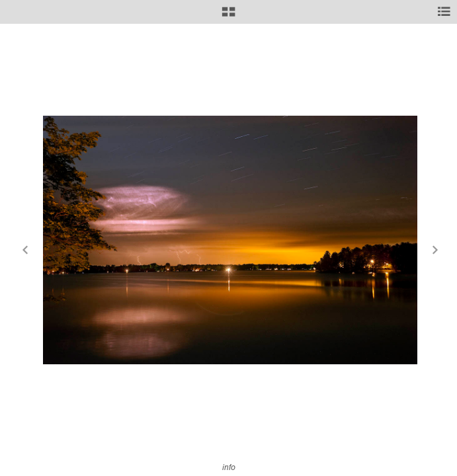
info (229, 467)
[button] (228, 17)
